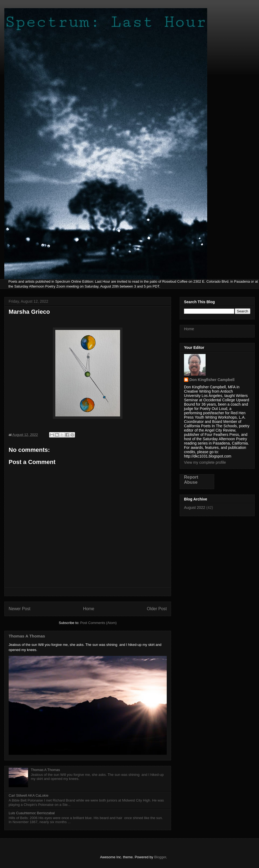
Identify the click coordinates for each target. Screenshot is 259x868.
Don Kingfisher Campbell (212, 380)
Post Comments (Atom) (98, 623)
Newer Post (20, 609)
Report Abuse (191, 480)
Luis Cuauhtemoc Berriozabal (32, 813)
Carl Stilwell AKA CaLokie (28, 795)
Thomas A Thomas (27, 636)
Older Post (157, 609)
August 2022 (195, 508)
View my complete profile (205, 462)
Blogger (160, 857)
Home (89, 609)
